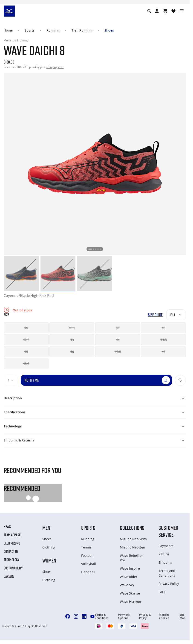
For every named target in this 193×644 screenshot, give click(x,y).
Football (87, 556)
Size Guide (155, 315)
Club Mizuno (12, 543)
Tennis (86, 547)
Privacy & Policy (145, 616)
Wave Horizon (130, 602)
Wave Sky (127, 585)
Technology (12, 560)
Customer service (168, 531)
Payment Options (124, 616)
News (7, 527)
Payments (166, 546)
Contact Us (11, 551)
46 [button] (72, 352)
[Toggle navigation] (182, 11)
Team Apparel (13, 535)
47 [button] (164, 352)
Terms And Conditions (167, 573)
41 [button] (118, 328)
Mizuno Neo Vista (133, 539)
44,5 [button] (164, 340)
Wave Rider (129, 577)
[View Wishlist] (173, 11)
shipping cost (55, 67)
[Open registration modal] (157, 11)
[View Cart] (165, 11)
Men (46, 528)
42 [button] (164, 328)
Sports (30, 30)
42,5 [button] (26, 340)
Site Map (183, 616)
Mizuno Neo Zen (133, 547)
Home (8, 30)
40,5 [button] (72, 328)
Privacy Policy (169, 584)
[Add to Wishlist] (180, 380)
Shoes (109, 30)
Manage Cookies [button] (164, 616)
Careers (9, 576)
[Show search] (149, 11)
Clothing (49, 547)
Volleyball (89, 564)
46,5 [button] (118, 352)
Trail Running (82, 30)
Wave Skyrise (130, 593)
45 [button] (26, 352)
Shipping (165, 562)
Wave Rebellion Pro (132, 558)
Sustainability (13, 568)
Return (164, 554)
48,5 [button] (26, 364)
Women (49, 560)
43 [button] (72, 340)
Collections (132, 528)
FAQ (162, 592)
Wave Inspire (130, 568)
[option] (21, 273)
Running (53, 30)
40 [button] (26, 328)
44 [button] (118, 340)
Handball (88, 572)
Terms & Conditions (102, 616)
